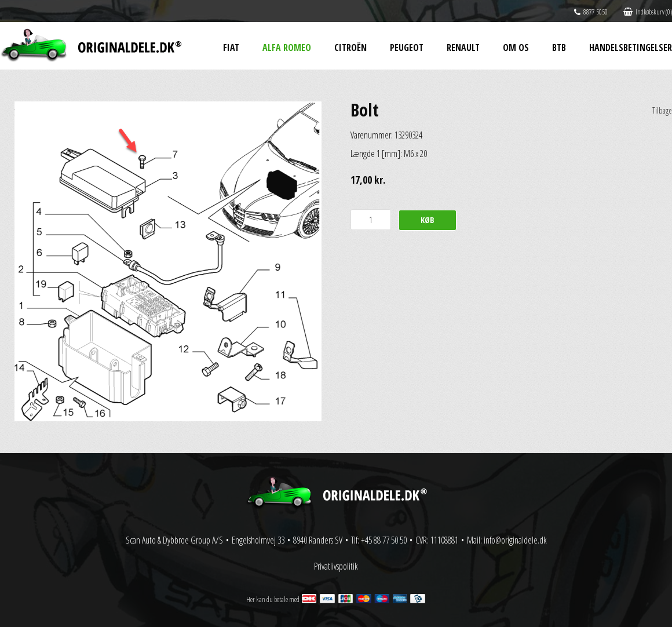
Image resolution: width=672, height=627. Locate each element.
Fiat (231, 48)
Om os (516, 48)
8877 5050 (591, 12)
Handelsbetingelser (631, 48)
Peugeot (407, 48)
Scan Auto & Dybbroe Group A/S (174, 540)
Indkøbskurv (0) (648, 12)
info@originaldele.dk (515, 540)
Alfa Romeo (287, 48)
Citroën (350, 48)
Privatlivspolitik (336, 566)
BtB (559, 48)
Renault (463, 48)
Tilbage (662, 110)
